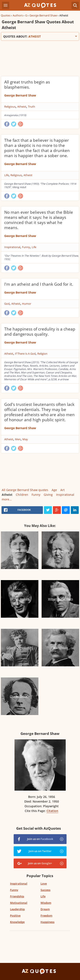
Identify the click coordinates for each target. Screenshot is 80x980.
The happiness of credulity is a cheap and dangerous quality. (40, 332)
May (25, 439)
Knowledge (17, 922)
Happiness (47, 922)
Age (54, 490)
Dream (45, 909)
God (7, 304)
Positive (15, 916)
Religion (42, 354)
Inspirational (12, 247)
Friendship (17, 896)
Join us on (40, 839)
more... (7, 499)
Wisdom (46, 903)
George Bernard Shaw (43, 15)
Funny (26, 247)
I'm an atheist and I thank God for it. (39, 284)
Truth (31, 107)
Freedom (46, 916)
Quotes (6, 15)
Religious (10, 107)
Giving (48, 495)
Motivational (19, 903)
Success (45, 890)
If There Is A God (25, 354)
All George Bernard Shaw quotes (25, 490)
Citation (52, 811)
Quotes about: (40, 36)
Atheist (22, 107)
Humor (27, 304)
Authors (18, 15)
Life (7, 175)
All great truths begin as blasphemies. (27, 85)
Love (44, 883)
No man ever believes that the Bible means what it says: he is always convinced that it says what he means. (39, 220)
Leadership (17, 909)
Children (22, 495)
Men (18, 439)
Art (63, 490)
